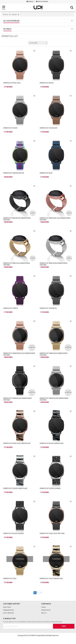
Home (6, 15)
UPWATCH (14, 15)
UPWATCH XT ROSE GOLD (12, 83)
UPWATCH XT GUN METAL (48, 308)
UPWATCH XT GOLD (10, 579)
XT (16, 36)
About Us (44, 613)
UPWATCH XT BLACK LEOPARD (13, 533)
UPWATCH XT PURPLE (11, 308)
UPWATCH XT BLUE (46, 173)
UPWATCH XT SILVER (10, 128)
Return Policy (7, 607)
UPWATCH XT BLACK (47, 83)
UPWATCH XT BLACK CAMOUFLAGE (52, 443)
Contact (44, 607)
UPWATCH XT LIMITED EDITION (14, 173)
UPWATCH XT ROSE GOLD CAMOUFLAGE (17, 443)
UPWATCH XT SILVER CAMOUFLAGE (15, 488)
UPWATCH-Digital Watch (38, 635)
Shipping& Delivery (8, 610)
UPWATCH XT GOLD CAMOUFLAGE (51, 579)
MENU (4, 8)
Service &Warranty (9, 613)
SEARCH (30, 1)
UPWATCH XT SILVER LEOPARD (50, 488)
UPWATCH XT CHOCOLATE (48, 128)
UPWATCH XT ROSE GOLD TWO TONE (52, 533)
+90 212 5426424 (42, 1)
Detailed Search (46, 610)
